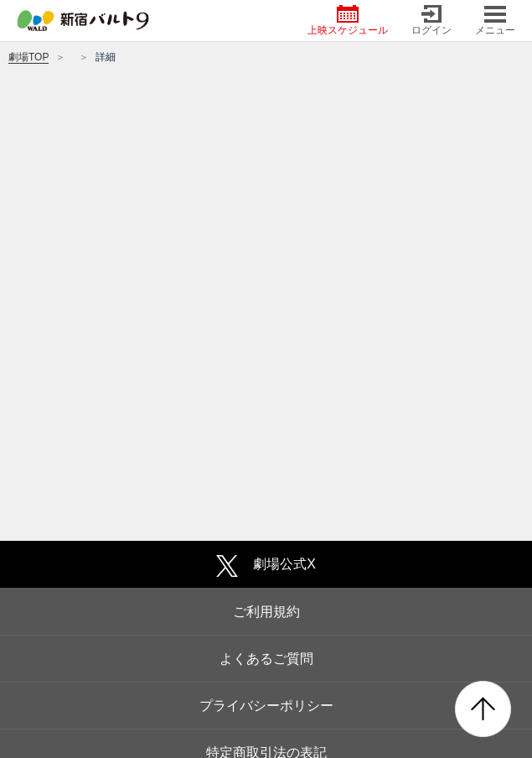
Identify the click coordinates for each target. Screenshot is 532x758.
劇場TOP (28, 57)
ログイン (431, 21)
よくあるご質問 (266, 659)
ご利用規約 (266, 612)
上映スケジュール (348, 21)
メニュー (495, 21)
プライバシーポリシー (266, 706)
